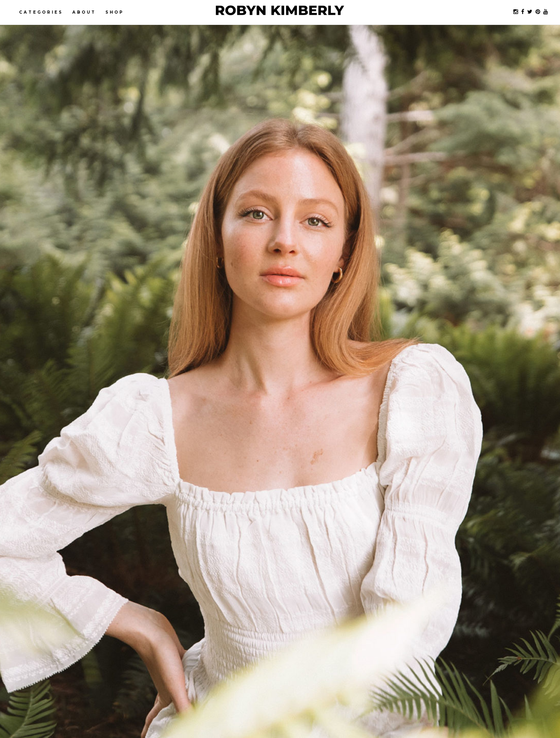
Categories (41, 12)
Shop (115, 12)
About (84, 12)
